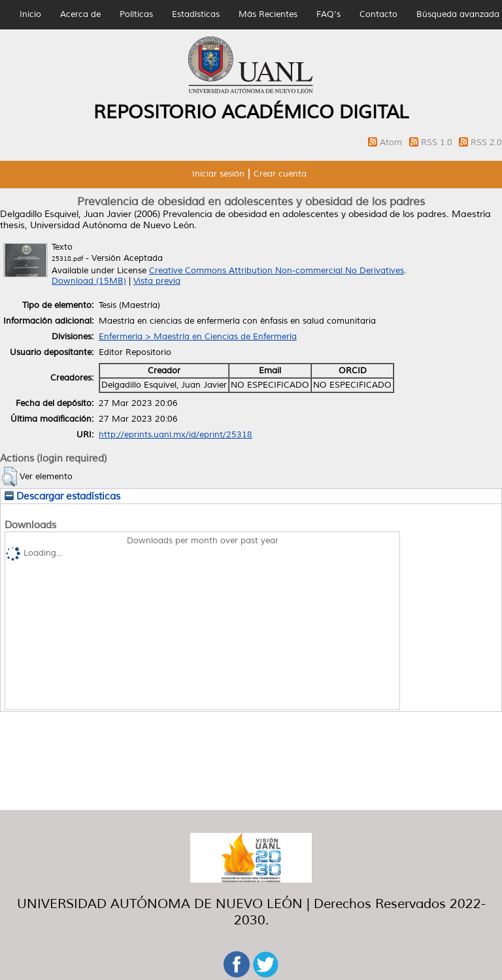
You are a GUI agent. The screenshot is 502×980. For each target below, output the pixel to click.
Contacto (378, 14)
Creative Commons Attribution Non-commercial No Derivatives (276, 271)
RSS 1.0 (438, 143)
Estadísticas (196, 14)
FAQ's (328, 14)
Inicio (30, 14)
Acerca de (80, 14)
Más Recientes (268, 14)
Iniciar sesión (218, 174)
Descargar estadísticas (62, 496)
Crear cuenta (280, 174)
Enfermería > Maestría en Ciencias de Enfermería (198, 337)
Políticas (136, 14)
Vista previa (157, 281)
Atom (392, 143)
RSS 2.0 (486, 143)
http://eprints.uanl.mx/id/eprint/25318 (176, 435)
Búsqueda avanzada (458, 14)
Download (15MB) (89, 281)
